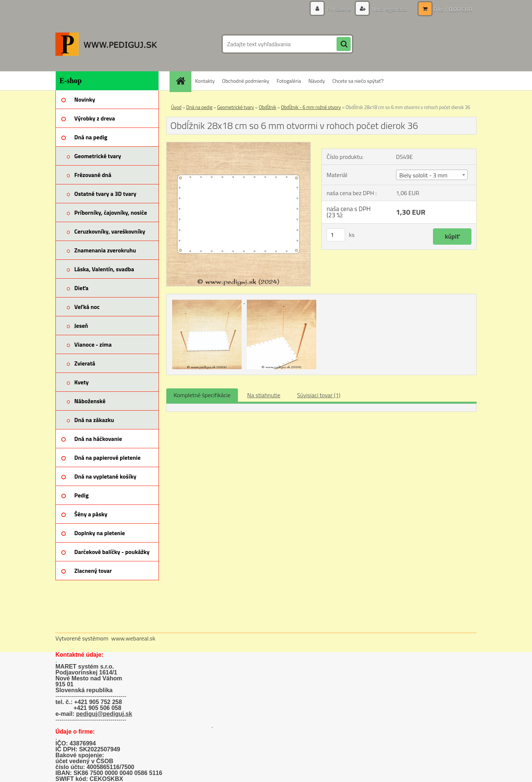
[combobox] (432, 175)
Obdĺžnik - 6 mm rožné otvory (311, 107)
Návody (317, 81)
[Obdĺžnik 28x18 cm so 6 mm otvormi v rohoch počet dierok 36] (238, 145)
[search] (344, 44)
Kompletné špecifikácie (202, 395)
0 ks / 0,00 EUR (453, 9)
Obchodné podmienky (246, 81)
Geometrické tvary (236, 107)
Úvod (176, 107)
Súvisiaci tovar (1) (319, 395)
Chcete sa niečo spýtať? (358, 81)
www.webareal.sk (133, 638)
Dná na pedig (199, 107)
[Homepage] (183, 81)
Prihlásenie (339, 9)
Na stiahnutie (264, 395)
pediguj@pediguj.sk (104, 714)
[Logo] (106, 44)
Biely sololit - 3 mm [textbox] (424, 175)
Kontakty (205, 81)
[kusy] (336, 235)
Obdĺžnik (267, 107)
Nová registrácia (389, 9)
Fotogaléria (289, 81)
